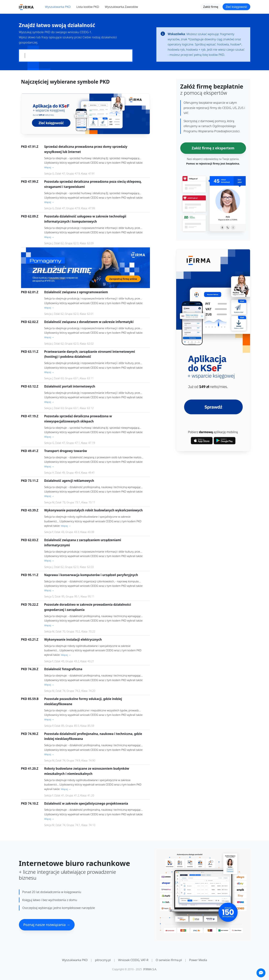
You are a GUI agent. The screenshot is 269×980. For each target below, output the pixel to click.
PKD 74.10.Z (30, 803)
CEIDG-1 (86, 32)
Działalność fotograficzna (63, 669)
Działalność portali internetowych (70, 386)
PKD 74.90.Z (30, 734)
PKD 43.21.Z (30, 639)
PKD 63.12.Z (30, 386)
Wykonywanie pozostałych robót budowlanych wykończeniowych (94, 510)
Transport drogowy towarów (66, 451)
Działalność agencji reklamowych (69, 481)
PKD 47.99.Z (30, 182)
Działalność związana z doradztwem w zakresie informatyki (89, 322)
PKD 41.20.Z (30, 769)
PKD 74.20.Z (30, 669)
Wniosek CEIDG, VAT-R (133, 960)
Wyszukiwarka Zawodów (121, 7)
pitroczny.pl (103, 960)
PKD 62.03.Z (30, 540)
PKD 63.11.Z (30, 352)
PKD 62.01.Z (30, 292)
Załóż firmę (211, 7)
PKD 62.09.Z (30, 216)
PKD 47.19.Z (30, 416)
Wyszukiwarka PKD (58, 7)
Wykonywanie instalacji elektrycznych (73, 639)
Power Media (198, 960)
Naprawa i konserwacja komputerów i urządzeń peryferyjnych (91, 575)
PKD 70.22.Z (30, 605)
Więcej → (49, 167)
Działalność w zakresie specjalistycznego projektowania (86, 803)
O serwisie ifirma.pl (169, 960)
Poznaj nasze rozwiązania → (47, 925)
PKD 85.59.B (30, 699)
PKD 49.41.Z (30, 451)
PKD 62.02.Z (30, 322)
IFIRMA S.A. (150, 969)
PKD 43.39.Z (30, 510)
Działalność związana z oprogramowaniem (76, 292)
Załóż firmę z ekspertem (213, 148)
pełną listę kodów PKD (209, 55)
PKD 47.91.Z (30, 147)
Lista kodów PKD (88, 7)
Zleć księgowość (236, 7)
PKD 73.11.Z (30, 481)
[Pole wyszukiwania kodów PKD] (76, 56)
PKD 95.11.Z (30, 575)
